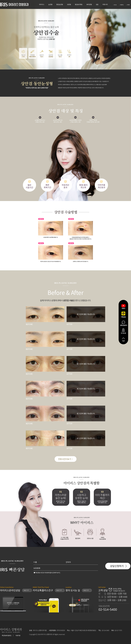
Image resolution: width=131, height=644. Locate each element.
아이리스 (42, 4)
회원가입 (121, 5)
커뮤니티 (105, 4)
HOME (128, 5)
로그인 (115, 5)
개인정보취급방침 (6, 635)
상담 (97, 4)
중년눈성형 (60, 4)
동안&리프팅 (79, 4)
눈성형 (50, 4)
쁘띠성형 (89, 4)
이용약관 (18, 635)
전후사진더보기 (66, 459)
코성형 (69, 4)
